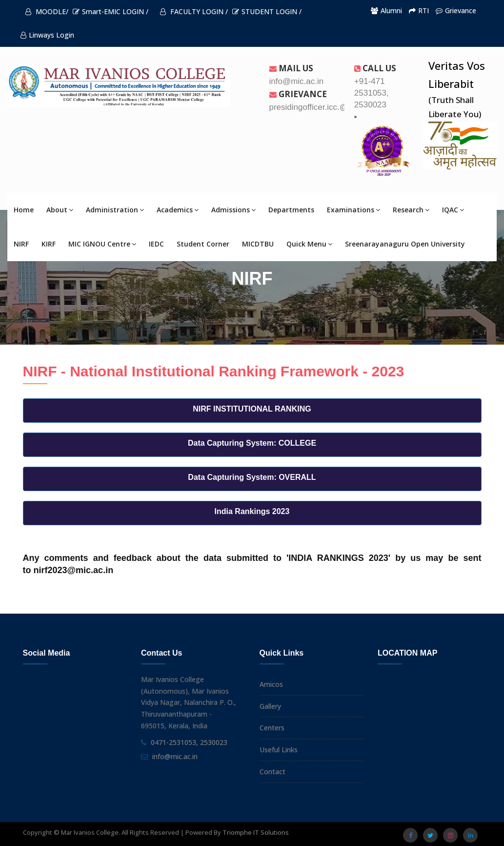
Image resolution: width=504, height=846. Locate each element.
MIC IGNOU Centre (102, 244)
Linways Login (47, 35)
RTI (419, 10)
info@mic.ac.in (175, 756)
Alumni (386, 10)
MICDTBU (258, 244)
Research (411, 210)
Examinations (353, 210)
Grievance (456, 10)
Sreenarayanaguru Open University (405, 244)
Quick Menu (309, 244)
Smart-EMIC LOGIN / (111, 11)
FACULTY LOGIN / (194, 11)
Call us (375, 68)
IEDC (156, 244)
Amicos (271, 684)
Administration (115, 210)
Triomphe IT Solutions (256, 832)
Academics (178, 210)
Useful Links (279, 750)
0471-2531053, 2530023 (189, 742)
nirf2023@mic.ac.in (74, 570)
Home (24, 210)
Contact (272, 772)
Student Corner (203, 244)
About (60, 210)
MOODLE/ (47, 11)
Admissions (233, 210)
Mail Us (291, 68)
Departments (291, 210)
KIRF (49, 244)
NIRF (21, 244)
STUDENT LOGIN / (267, 11)
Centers (272, 728)
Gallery (270, 706)
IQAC (453, 210)
